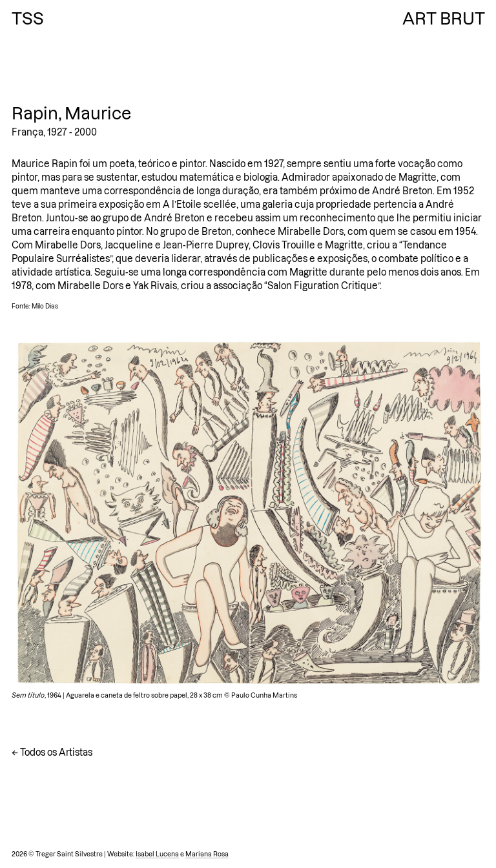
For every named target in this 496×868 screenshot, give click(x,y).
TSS (28, 19)
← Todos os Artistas (52, 752)
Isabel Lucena (157, 854)
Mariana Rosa (207, 854)
